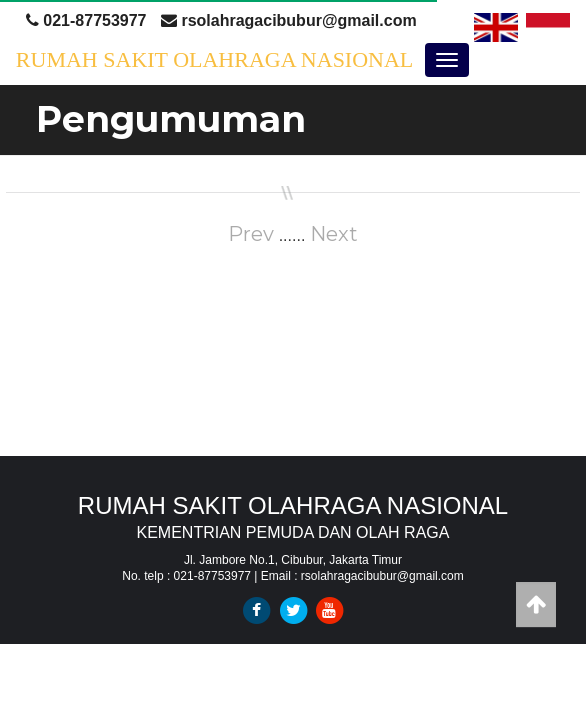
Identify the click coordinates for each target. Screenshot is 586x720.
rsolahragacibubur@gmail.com (289, 20)
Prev (251, 234)
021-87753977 (86, 20)
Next (334, 234)
